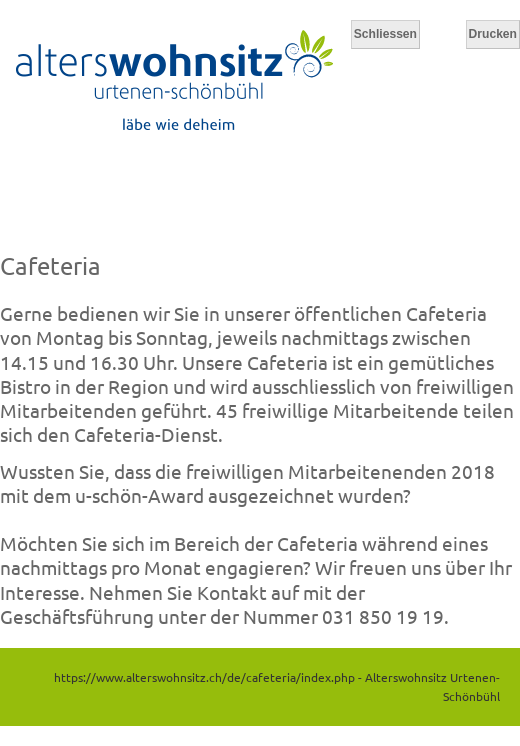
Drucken (493, 34)
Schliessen (385, 34)
